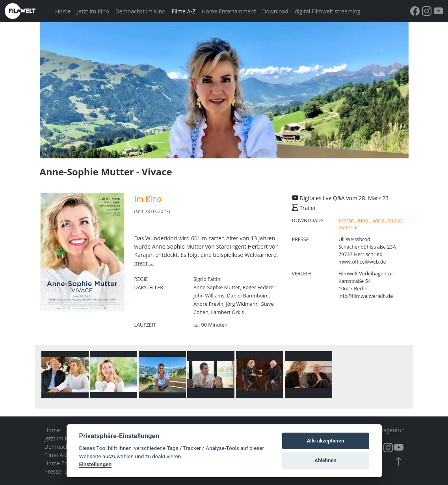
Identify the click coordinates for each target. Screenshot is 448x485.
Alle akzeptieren (326, 441)
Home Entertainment (229, 11)
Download (275, 11)
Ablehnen (325, 460)
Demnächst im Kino (140, 11)
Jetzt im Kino (93, 11)
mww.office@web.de (362, 262)
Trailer (304, 208)
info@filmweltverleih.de (366, 296)
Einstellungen (96, 464)
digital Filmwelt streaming (328, 11)
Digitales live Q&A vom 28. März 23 (340, 198)
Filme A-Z (184, 11)
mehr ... (144, 263)
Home (63, 11)
